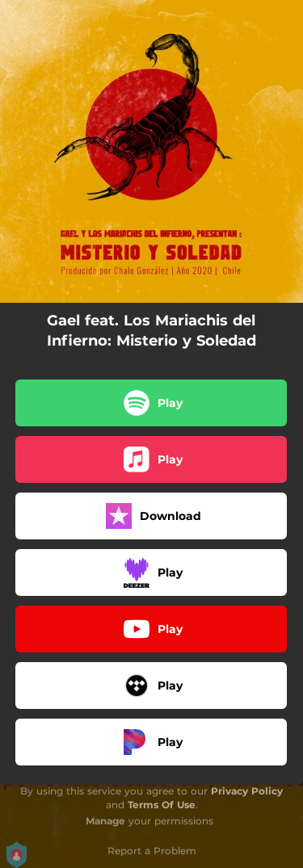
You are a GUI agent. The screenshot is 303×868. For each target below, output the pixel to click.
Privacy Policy (247, 791)
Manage (105, 821)
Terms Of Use (162, 805)
